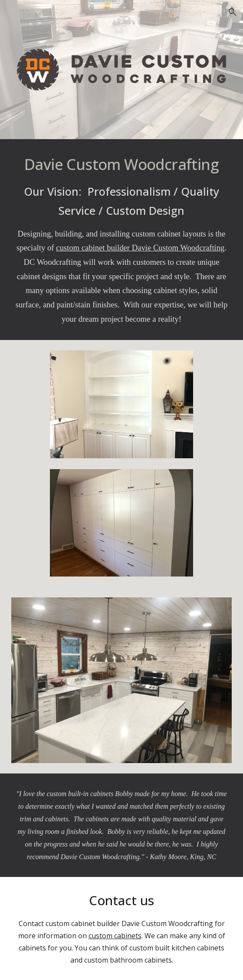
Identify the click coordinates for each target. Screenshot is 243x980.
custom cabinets (115, 936)
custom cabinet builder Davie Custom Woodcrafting (140, 248)
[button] (10, 12)
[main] (121, 240)
